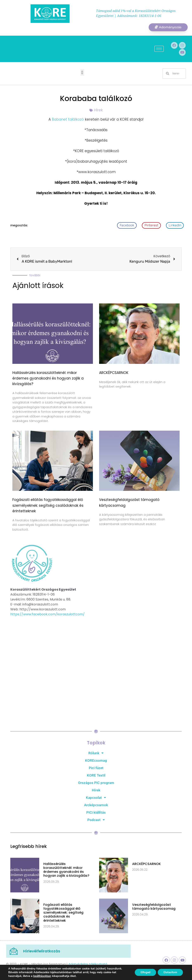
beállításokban (42, 976)
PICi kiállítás (96, 813)
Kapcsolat (96, 798)
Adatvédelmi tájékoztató (88, 964)
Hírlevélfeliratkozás (42, 951)
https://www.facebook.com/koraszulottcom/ (47, 614)
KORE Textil (96, 776)
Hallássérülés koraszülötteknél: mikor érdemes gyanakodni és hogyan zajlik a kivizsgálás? (48, 378)
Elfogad (143, 972)
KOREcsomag (96, 761)
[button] (82, 73)
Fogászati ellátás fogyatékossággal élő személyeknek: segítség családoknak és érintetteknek (48, 506)
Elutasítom (170, 972)
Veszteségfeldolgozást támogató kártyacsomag (154, 907)
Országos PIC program (96, 783)
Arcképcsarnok (96, 805)
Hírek (98, 110)
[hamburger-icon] (159, 49)
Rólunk (96, 753)
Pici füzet (96, 768)
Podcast (96, 820)
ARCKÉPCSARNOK (114, 373)
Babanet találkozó (67, 120)
